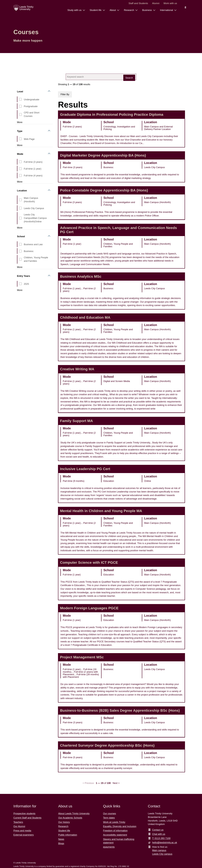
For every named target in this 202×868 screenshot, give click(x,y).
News (61, 839)
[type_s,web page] (20, 139)
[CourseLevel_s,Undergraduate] (20, 99)
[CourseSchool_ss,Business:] (20, 251)
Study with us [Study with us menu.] (75, 10)
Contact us (158, 830)
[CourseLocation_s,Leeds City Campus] (20, 208)
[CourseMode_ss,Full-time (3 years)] (20, 162)
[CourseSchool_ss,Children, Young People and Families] (20, 259)
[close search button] (130, 77)
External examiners (24, 835)
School (21, 236)
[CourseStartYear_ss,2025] (20, 284)
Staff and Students (138, 3)
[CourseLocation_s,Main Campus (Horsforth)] (20, 200)
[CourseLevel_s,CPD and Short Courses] (20, 114)
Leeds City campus (162, 854)
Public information (68, 835)
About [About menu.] (113, 10)
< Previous (88, 783)
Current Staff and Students (27, 818)
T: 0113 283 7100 (161, 838)
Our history (64, 822)
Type (20, 131)
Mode (20, 154)
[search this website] (185, 7)
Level (20, 92)
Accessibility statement (115, 835)
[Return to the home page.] (24, 8)
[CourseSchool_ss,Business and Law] (20, 244)
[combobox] (101, 77)
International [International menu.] (167, 10)
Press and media (22, 831)
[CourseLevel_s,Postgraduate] (20, 106)
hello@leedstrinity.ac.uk (165, 843)
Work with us (170, 3)
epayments (109, 847)
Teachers (18, 822)
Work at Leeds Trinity (114, 822)
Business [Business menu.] (147, 10)
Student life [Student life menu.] (96, 10)
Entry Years (24, 276)
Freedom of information (115, 831)
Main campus (159, 850)
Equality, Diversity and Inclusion (120, 826)
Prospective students (24, 813)
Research (63, 826)
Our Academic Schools (70, 818)
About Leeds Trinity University (74, 813)
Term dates (109, 818)
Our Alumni (19, 826)
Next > (116, 783)
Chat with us (159, 834)
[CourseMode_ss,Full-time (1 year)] (20, 169)
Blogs (61, 843)
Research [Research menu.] (129, 10)
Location (22, 191)
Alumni (156, 3)
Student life (64, 831)
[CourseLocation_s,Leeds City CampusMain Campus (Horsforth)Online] (20, 218)
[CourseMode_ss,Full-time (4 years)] (20, 175)
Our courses (110, 813)
